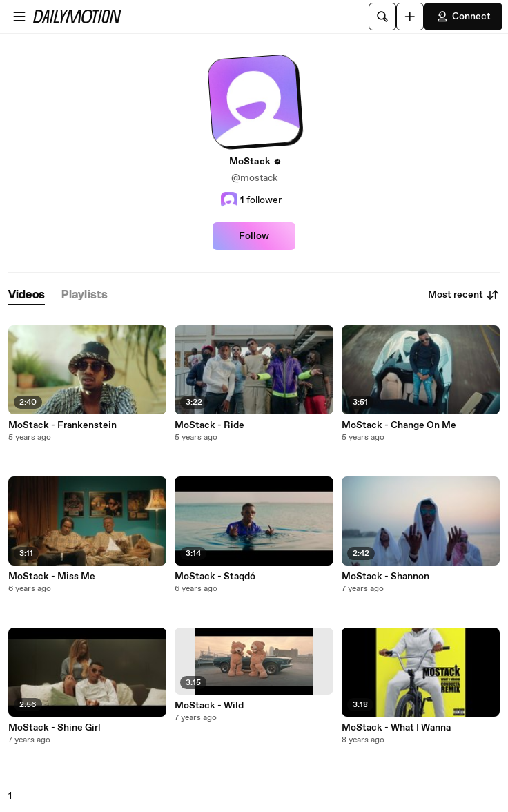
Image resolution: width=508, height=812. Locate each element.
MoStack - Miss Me (52, 577)
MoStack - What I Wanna (396, 728)
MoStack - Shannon (385, 577)
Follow (254, 236)
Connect (463, 17)
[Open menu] (19, 17)
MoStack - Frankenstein (62, 425)
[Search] (382, 17)
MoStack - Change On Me (399, 425)
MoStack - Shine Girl (55, 728)
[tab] (27, 295)
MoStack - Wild (209, 706)
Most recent (464, 295)
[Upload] (410, 17)
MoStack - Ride (209, 425)
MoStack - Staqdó (215, 577)
